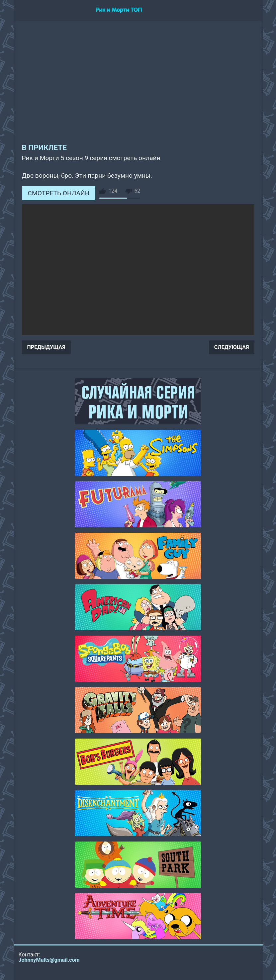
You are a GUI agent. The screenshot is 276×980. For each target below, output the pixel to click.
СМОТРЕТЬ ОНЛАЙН (59, 193)
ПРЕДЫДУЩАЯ (46, 347)
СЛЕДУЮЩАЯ (232, 347)
